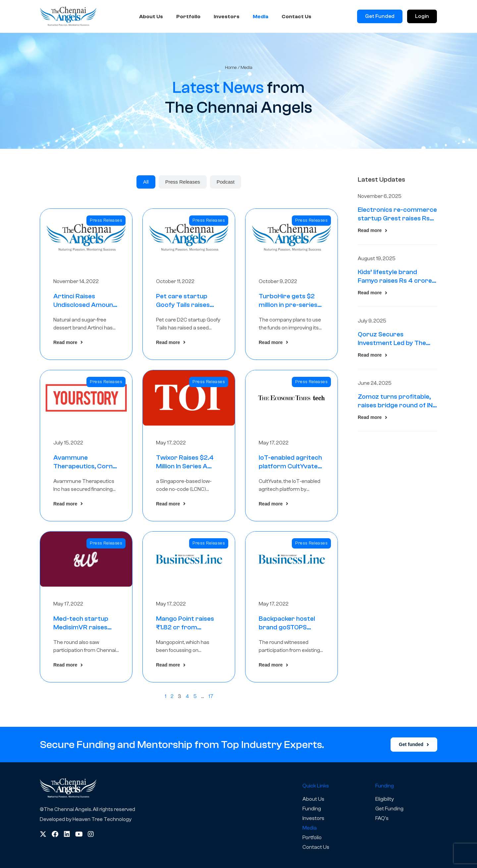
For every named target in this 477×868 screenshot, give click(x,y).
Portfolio (188, 17)
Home (231, 67)
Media (261, 17)
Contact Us (296, 17)
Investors (227, 17)
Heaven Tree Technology (102, 819)
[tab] (146, 182)
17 (211, 696)
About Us (151, 17)
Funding (312, 809)
